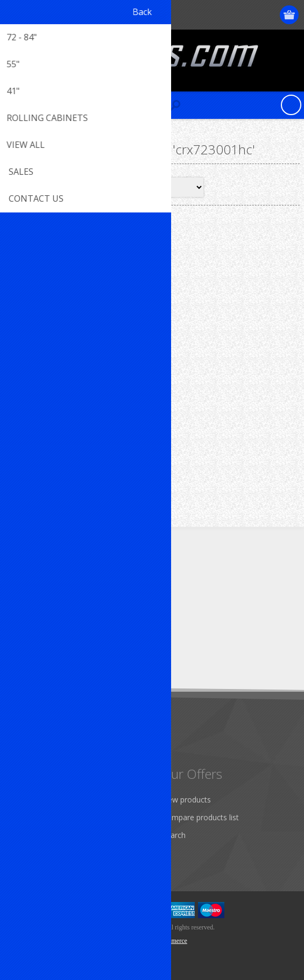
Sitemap (29, 748)
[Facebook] (20, 586)
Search (174, 835)
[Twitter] (50, 586)
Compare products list (200, 817)
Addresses (33, 817)
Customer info (40, 800)
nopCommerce (168, 941)
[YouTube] (79, 586)
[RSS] (109, 586)
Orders (27, 835)
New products (186, 800)
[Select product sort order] (167, 187)
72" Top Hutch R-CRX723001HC (78, 370)
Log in (248, 15)
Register (227, 15)
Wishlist (28, 853)
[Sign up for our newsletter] (67, 653)
